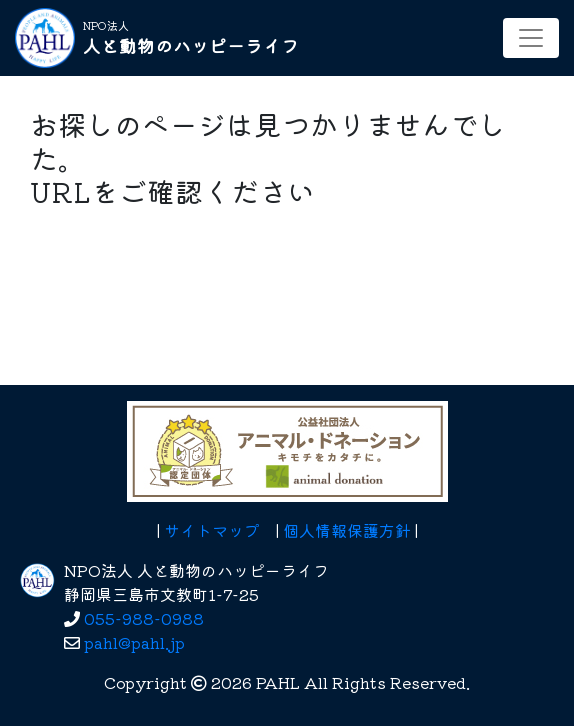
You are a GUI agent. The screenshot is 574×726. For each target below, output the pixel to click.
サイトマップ (212, 530)
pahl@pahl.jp (134, 642)
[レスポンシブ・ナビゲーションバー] (531, 38)
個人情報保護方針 (347, 530)
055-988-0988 (144, 618)
